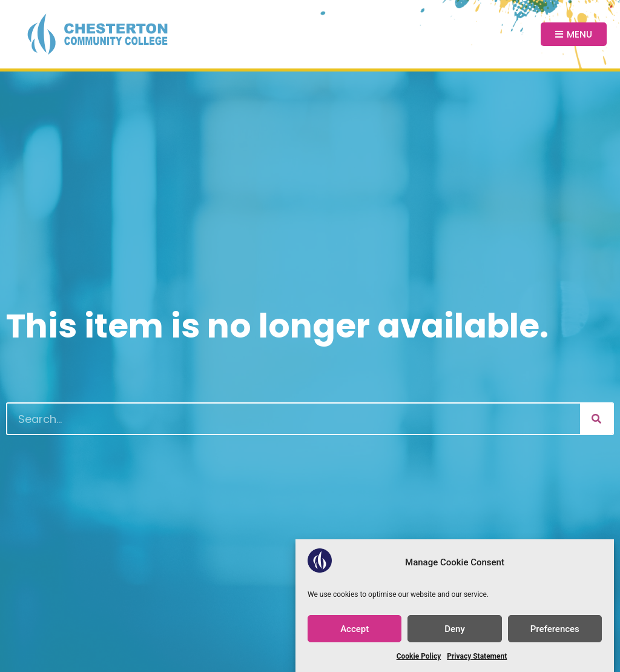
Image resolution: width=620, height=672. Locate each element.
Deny (455, 629)
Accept (355, 629)
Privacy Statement (477, 656)
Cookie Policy (419, 656)
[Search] (596, 419)
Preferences (555, 629)
